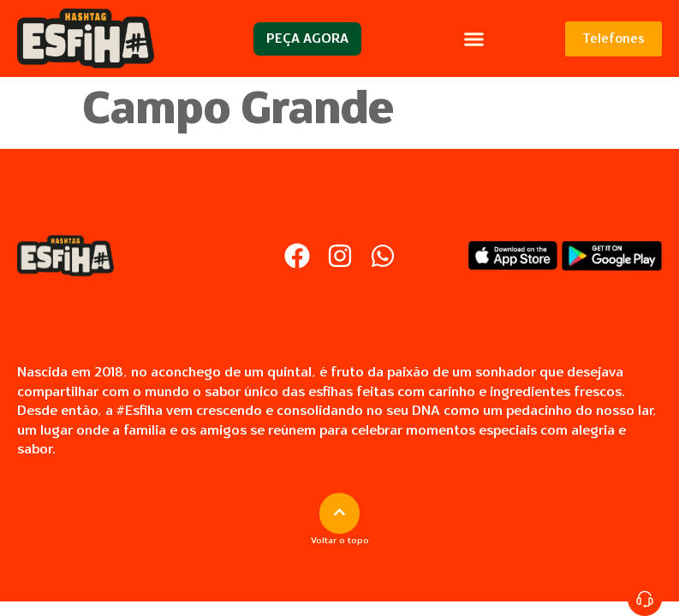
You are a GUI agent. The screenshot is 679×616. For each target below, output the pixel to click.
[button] (474, 38)
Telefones (613, 39)
